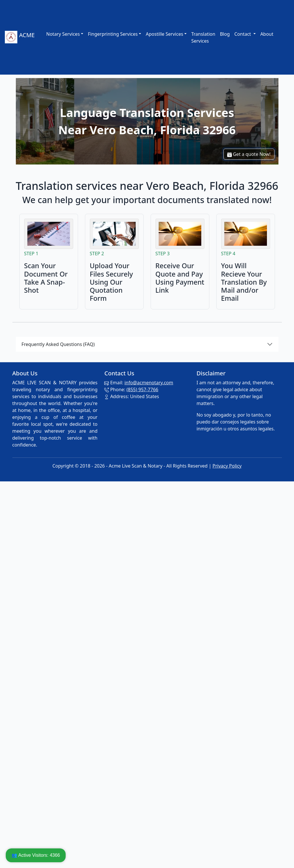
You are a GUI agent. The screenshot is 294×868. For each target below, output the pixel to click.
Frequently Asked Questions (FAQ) (58, 344)
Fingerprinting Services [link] (113, 34)
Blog (225, 34)
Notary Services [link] (63, 34)
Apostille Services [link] (164, 34)
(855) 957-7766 (142, 389)
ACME (20, 37)
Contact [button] (243, 34)
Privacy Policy (227, 466)
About (267, 34)
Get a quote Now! (249, 154)
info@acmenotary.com (149, 383)
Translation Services (203, 37)
